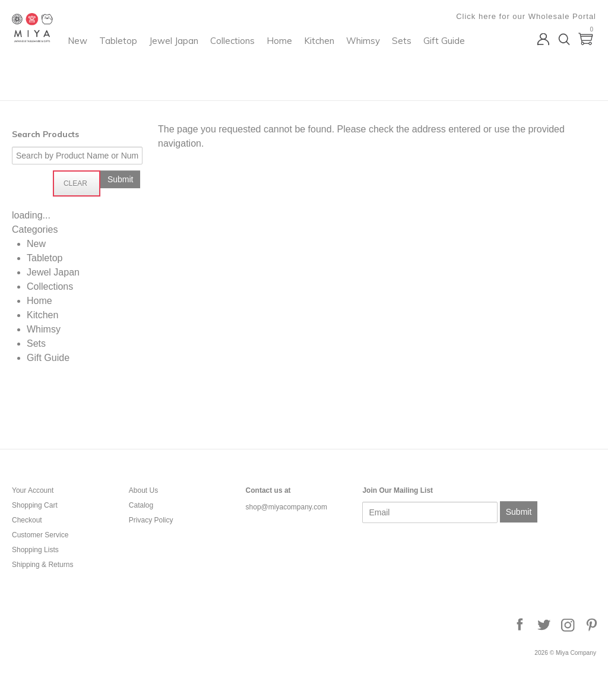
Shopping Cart (35, 505)
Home (378, 57)
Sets (222, 81)
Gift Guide (264, 81)
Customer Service (40, 535)
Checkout (27, 520)
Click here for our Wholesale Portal (526, 16)
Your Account (33, 490)
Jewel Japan (272, 57)
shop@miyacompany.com (286, 507)
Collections (331, 57)
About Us (143, 490)
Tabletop (217, 57)
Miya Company (60, 86)
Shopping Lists (35, 550)
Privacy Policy (151, 520)
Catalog (141, 505)
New (176, 57)
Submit (519, 512)
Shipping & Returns (42, 565)
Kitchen (418, 57)
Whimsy (183, 81)
